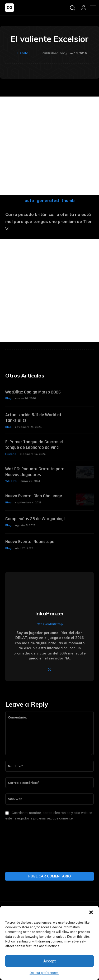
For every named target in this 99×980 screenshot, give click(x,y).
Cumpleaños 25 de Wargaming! (35, 519)
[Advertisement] (49, 146)
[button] (91, 912)
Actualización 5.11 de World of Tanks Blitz (33, 418)
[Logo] (10, 8)
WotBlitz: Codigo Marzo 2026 (33, 392)
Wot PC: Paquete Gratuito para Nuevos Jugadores (35, 472)
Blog (8, 398)
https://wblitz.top (50, 624)
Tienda (22, 53)
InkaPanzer (49, 614)
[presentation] (27, 848)
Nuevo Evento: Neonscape (30, 542)
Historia (11, 454)
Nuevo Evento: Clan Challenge (34, 496)
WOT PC (11, 481)
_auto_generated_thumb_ (50, 200)
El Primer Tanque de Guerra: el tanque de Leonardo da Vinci (34, 445)
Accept (49, 961)
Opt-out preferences (44, 973)
